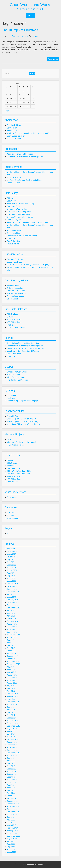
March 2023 (11, 554)
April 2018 (11, 616)
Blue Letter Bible (13, 206)
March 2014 (11, 718)
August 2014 (12, 704)
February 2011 (13, 798)
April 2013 (11, 737)
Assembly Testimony (15, 285)
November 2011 (13, 780)
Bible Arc (10, 198)
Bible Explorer (12, 314)
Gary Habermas (13, 128)
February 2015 (13, 694)
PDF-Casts (11, 513)
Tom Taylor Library (14, 241)
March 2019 (11, 597)
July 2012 (11, 758)
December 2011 (13, 777)
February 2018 (13, 621)
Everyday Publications (15, 259)
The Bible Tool (12, 325)
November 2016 (13, 662)
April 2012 (11, 766)
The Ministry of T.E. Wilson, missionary (22, 236)
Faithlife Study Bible (15, 220)
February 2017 (13, 653)
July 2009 (11, 841)
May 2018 (11, 613)
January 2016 (12, 675)
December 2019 (13, 586)
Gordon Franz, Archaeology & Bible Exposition (25, 157)
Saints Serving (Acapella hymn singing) (22, 401)
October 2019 (12, 589)
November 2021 (13, 557)
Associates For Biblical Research (20, 154)
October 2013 (12, 723)
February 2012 (13, 772)
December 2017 (13, 627)
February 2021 (13, 568)
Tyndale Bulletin (13, 244)
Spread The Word (14, 177)
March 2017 (11, 651)
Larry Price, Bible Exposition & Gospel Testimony (26, 348)
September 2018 (13, 608)
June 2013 (11, 731)
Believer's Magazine (15, 288)
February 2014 (13, 721)
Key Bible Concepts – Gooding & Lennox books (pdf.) (28, 133)
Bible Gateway (12, 463)
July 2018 (11, 611)
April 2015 (11, 691)
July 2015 (11, 686)
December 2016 (13, 659)
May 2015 (11, 688)
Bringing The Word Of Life (17, 209)
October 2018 (12, 605)
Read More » (53, 59)
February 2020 (13, 584)
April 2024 (11, 549)
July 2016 (11, 667)
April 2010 (11, 823)
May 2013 (11, 734)
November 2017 (13, 629)
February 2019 (13, 600)
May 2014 (11, 713)
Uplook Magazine (14, 299)
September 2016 (13, 664)
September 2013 (13, 726)
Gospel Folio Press (14, 262)
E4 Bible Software (14, 320)
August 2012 (12, 755)
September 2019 (13, 592)
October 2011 (12, 782)
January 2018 (12, 624)
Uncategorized (12, 518)
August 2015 (12, 683)
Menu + (31, 15)
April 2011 (11, 793)
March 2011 (11, 796)
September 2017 (13, 635)
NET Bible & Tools (14, 230)
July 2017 (11, 640)
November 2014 (13, 699)
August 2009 (12, 839)
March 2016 (11, 672)
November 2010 (13, 806)
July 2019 (11, 594)
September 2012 (13, 753)
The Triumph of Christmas (20, 30)
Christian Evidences (15, 125)
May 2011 (11, 790)
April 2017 (11, 648)
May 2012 (11, 763)
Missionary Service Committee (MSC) (22, 442)
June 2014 (11, 710)
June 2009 (11, 844)
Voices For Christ (14, 183)
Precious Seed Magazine (17, 296)
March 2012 (11, 769)
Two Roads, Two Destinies (17, 380)
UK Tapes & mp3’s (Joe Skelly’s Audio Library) (25, 180)
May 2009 (11, 847)
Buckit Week (12, 497)
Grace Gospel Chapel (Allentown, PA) (22, 419)
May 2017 (11, 645)
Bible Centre (12, 201)
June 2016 (11, 670)
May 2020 (11, 576)
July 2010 (11, 817)
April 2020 (11, 578)
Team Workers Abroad (16, 445)
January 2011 (12, 801)
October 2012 (12, 750)
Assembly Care (13, 416)
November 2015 (13, 680)
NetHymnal (11, 398)
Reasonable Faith (14, 139)
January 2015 (12, 696)
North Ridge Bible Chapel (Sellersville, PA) (23, 424)
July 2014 (11, 707)
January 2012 (12, 774)
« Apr (7, 111)
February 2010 (13, 828)
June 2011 (11, 788)
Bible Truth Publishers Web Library (20, 204)
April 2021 (11, 562)
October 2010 (12, 809)
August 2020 (12, 570)
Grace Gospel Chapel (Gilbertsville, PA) (22, 422)
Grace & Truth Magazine (16, 293)
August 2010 (12, 814)
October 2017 (12, 632)
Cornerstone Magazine (16, 291)
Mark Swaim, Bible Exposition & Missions (23, 351)
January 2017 (12, 656)
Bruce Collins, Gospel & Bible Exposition (23, 343)
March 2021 (11, 565)
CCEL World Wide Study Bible (19, 212)
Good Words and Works (30, 5)
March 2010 (11, 825)
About (9, 533)
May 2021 (11, 560)
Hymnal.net (11, 395)
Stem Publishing (13, 233)
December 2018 (13, 602)
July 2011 (11, 785)
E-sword (10, 317)
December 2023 (13, 551)
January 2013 (12, 742)
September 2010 (13, 812)
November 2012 (13, 747)
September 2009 (13, 836)
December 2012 (13, 745)
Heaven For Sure (14, 375)
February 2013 (13, 739)
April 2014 (11, 715)
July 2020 (11, 573)
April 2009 (11, 849)
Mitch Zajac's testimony (16, 136)
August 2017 (12, 637)
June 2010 (11, 820)
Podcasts (10, 515)
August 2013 (12, 729)
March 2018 (11, 619)
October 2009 (12, 833)
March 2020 (11, 581)
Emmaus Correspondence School (20, 217)
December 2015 (13, 678)
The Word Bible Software (17, 328)
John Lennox (12, 131)
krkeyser (35, 36)
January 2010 (12, 831)
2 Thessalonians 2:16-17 (31, 9)
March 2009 (11, 852)
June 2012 (11, 761)
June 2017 (11, 643)
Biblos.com (11, 466)
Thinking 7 (11, 238)
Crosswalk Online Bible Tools (18, 214)
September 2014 (13, 702)
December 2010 (13, 804)
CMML (9, 440)
